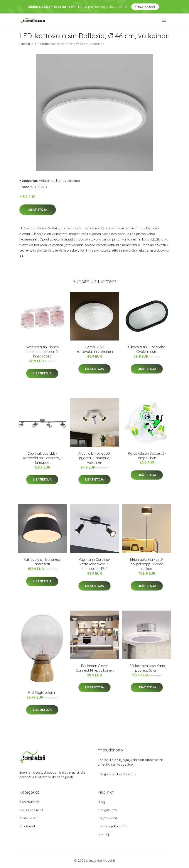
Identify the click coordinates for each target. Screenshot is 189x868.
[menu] (165, 20)
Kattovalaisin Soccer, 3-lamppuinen (147, 456)
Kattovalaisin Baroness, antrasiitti (42, 562)
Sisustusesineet (31, 810)
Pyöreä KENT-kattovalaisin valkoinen (95, 349)
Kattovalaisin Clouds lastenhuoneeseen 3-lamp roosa (42, 352)
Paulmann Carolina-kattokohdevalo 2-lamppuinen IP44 (95, 564)
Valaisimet (47, 181)
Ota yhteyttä (107, 810)
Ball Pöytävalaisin (42, 693)
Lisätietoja (38, 210)
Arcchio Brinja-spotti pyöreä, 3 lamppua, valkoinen (95, 458)
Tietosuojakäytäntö (113, 826)
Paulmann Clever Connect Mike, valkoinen (95, 668)
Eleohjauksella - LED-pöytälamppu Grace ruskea (147, 564)
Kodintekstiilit (29, 802)
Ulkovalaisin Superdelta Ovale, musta (147, 349)
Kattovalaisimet (68, 181)
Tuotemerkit (28, 818)
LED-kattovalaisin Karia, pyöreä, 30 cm (147, 668)
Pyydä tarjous (145, 7)
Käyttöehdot (107, 818)
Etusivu (25, 44)
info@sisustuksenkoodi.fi (117, 774)
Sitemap (104, 834)
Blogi (102, 802)
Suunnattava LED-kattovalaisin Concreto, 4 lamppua (42, 458)
